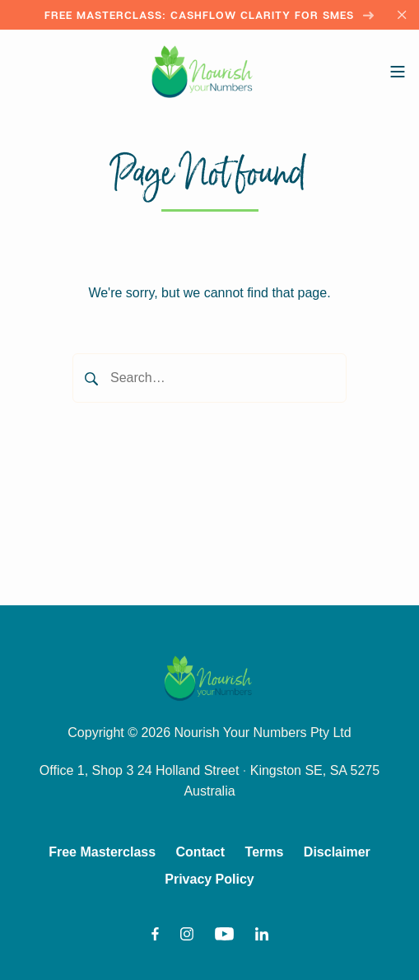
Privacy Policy (209, 879)
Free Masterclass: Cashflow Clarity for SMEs (209, 15)
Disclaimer (337, 852)
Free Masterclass (102, 852)
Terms (265, 852)
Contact (201, 852)
